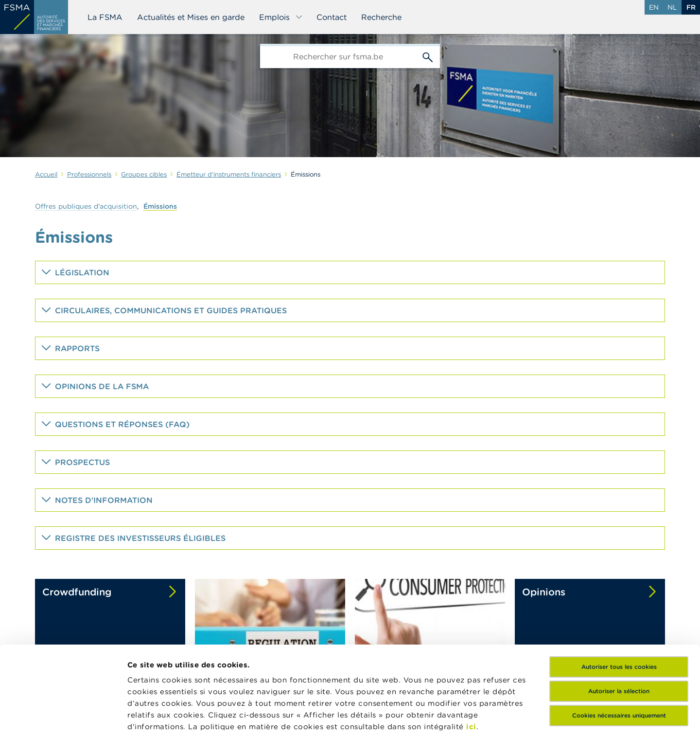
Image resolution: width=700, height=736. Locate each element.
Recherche (381, 17)
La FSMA (105, 17)
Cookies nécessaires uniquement (619, 633)
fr (691, 7)
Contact (332, 17)
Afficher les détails (163, 717)
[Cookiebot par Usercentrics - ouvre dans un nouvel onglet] (63, 717)
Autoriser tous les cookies (619, 584)
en (654, 7)
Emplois (281, 17)
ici (471, 644)
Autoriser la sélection (619, 608)
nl (672, 7)
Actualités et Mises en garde (191, 17)
